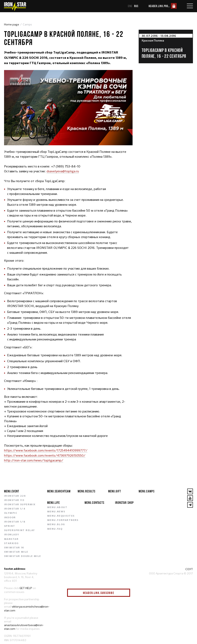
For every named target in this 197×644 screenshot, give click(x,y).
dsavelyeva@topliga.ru (63, 171)
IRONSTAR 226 (15, 496)
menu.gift (115, 491)
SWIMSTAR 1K (14, 547)
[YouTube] (190, 498)
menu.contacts (94, 502)
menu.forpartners (63, 520)
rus (136, 6)
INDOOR (10, 517)
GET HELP (26, 588)
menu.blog (56, 524)
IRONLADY (12, 535)
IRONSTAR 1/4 (15, 508)
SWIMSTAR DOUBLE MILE (23, 556)
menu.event (12, 491)
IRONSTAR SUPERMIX (20, 504)
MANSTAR (11, 539)
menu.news (56, 511)
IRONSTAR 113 (14, 500)
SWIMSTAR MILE (16, 552)
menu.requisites (61, 516)
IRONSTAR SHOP (124, 502)
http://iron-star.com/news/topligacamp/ (34, 460)
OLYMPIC (11, 513)
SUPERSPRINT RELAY (19, 530)
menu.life (53, 502)
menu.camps (147, 491)
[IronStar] (15, 7)
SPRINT (10, 526)
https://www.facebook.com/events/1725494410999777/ (46, 450)
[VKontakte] (190, 491)
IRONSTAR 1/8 (15, 522)
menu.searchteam (59, 491)
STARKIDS (11, 543)
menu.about (57, 507)
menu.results (87, 491)
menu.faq (55, 529)
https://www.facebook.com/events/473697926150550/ (45, 455)
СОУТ (189, 569)
